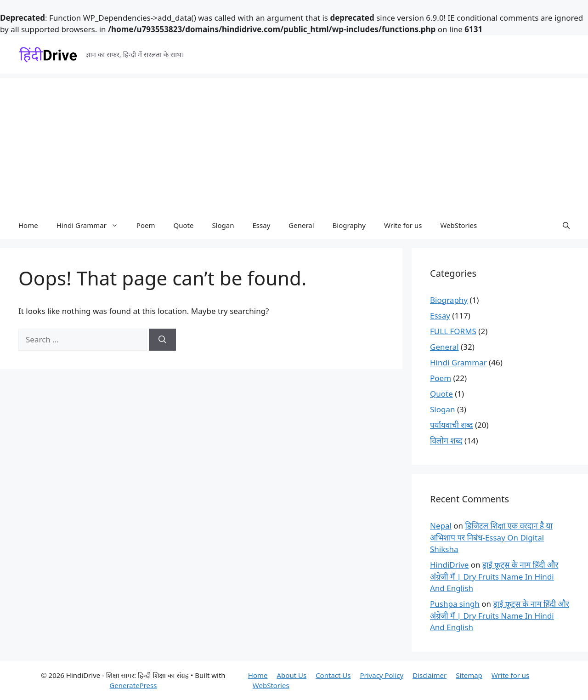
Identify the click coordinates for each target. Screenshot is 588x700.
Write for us (403, 225)
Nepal (441, 526)
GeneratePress (133, 685)
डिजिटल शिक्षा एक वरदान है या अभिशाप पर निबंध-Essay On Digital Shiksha (491, 537)
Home (28, 225)
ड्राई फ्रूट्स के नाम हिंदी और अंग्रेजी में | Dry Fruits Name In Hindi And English (494, 576)
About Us (292, 675)
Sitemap (469, 675)
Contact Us (333, 675)
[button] (566, 225)
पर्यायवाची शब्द (452, 425)
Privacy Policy (382, 675)
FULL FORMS (453, 331)
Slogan (223, 225)
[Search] (162, 340)
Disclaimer (430, 675)
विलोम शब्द (446, 441)
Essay (262, 225)
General (301, 225)
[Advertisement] (294, 142)
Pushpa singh (455, 604)
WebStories (458, 225)
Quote (183, 225)
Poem (146, 225)
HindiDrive (449, 565)
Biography (349, 225)
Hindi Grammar (92, 225)
